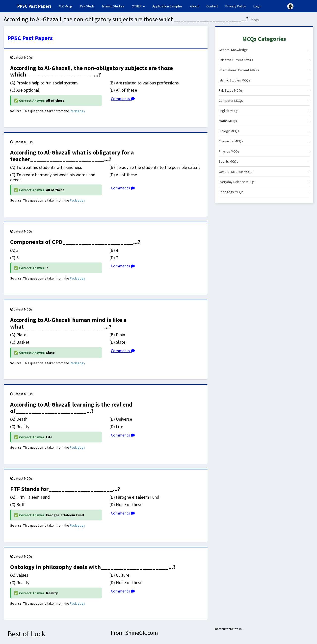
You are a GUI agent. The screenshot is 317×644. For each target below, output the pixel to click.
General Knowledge (264, 50)
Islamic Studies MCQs (264, 80)
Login (257, 6)
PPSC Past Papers (30, 38)
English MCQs (264, 111)
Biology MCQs (264, 131)
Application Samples (167, 6)
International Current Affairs (264, 70)
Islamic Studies (113, 6)
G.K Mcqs (68, 6)
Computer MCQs (264, 101)
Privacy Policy (236, 6)
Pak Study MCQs (264, 90)
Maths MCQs (264, 121)
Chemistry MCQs (264, 141)
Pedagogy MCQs (264, 192)
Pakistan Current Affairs (264, 60)
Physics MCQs (264, 151)
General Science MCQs (264, 172)
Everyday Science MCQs (264, 182)
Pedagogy (78, 111)
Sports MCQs (264, 161)
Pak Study (87, 6)
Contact (212, 6)
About (194, 6)
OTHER (138, 6)
